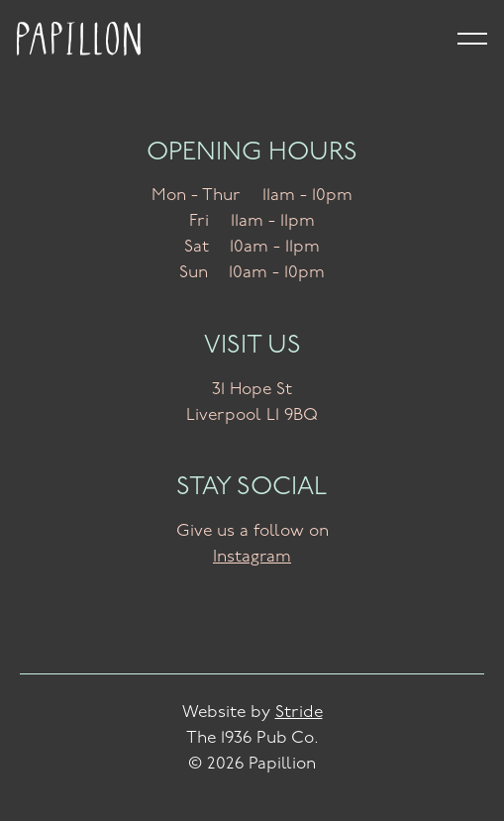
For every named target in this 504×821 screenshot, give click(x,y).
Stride (299, 713)
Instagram (252, 557)
